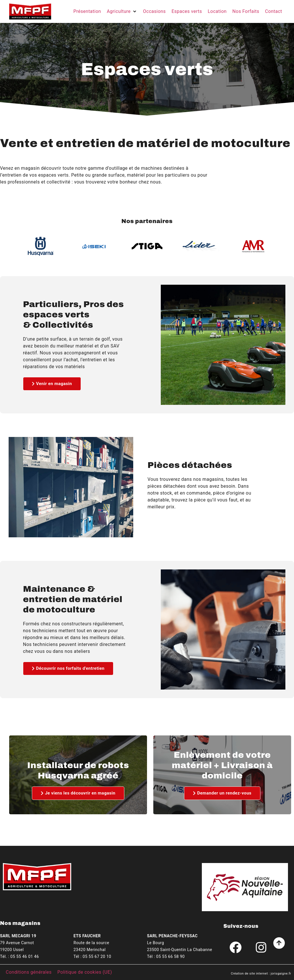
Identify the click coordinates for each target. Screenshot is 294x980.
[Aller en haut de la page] (279, 943)
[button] (122, 11)
